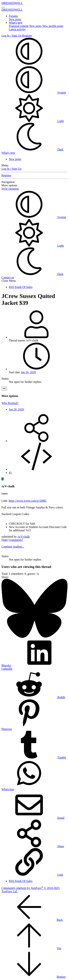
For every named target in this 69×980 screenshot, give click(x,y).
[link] (5, 540)
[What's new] (8, 153)
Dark (32, 149)
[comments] (16, 540)
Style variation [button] (10, 189)
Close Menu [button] (9, 281)
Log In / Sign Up (11, 169)
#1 (10, 473)
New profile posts (53, 26)
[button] (29, 64)
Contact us (8, 277)
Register (6, 175)
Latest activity (17, 29)
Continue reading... (13, 547)
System (34, 93)
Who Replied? (10, 403)
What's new (16, 23)
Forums (13, 16)
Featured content (19, 26)
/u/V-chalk (24, 537)
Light (33, 121)
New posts (15, 19)
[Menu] (3, 7)
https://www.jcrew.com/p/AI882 (28, 501)
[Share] (36, 441)
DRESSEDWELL (12, 3)
